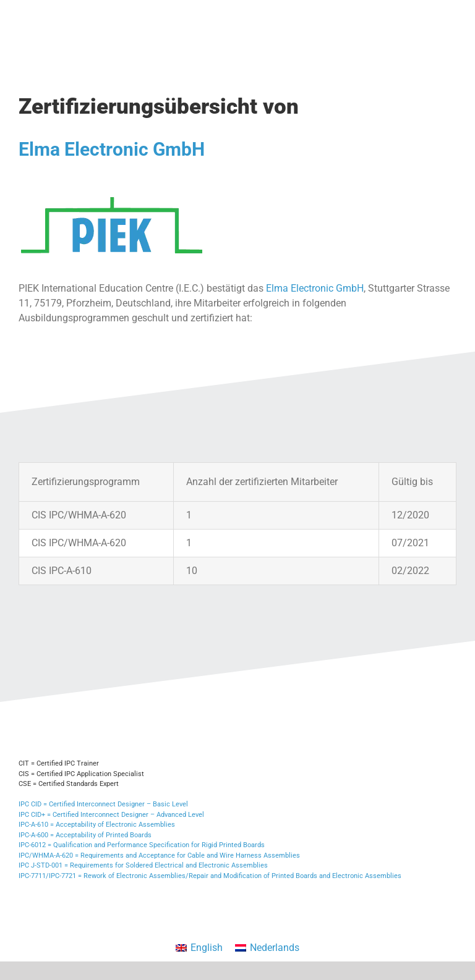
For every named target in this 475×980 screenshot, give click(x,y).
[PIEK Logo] (111, 192)
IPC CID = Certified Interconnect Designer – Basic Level (103, 804)
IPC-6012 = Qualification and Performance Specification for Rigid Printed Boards (142, 845)
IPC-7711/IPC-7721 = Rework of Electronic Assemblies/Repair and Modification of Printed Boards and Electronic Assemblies (210, 876)
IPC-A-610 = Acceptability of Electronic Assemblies (97, 825)
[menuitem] (199, 948)
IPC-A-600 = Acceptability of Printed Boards (85, 835)
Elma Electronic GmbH (112, 149)
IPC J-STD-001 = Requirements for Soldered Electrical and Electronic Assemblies (143, 865)
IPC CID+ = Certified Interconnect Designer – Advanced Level (111, 815)
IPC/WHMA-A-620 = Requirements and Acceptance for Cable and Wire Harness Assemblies (159, 855)
